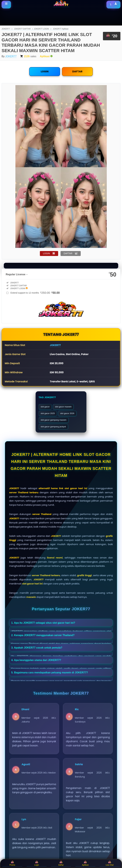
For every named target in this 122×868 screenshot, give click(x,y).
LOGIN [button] (47, 253)
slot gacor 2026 (67, 413)
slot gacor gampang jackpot (53, 427)
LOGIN (45, 71)
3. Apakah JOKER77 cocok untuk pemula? (37, 648)
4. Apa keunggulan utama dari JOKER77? (36, 660)
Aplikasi (85, 863)
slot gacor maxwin (63, 407)
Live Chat (110, 863)
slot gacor (45, 407)
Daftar (61, 863)
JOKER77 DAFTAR (22, 29)
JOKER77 (6, 29)
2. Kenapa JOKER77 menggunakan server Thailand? (43, 635)
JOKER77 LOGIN (41, 29)
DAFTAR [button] (68, 253)
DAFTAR (77, 71)
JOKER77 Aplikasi (61, 29)
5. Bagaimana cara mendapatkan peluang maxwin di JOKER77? (50, 673)
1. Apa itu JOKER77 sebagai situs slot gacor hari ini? (43, 623)
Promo (12, 863)
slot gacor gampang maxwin (54, 420)
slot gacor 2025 (48, 413)
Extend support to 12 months (35, 293)
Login (37, 863)
